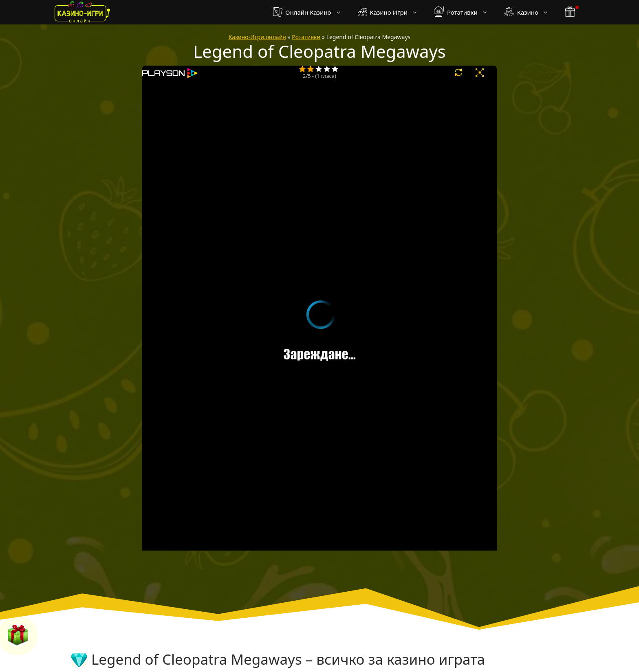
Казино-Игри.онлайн (257, 37)
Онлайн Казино (311, 12)
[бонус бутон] (571, 12)
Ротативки (465, 12)
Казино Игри (392, 12)
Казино (530, 12)
